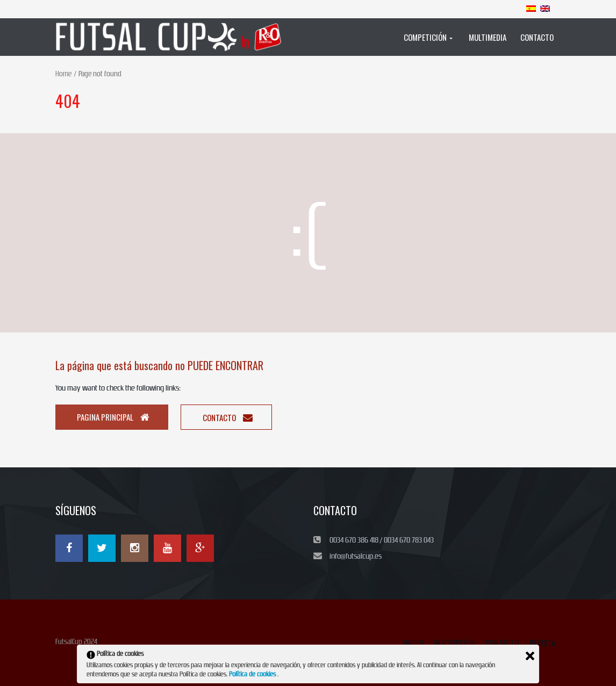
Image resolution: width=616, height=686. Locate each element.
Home (63, 74)
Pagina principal (113, 417)
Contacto (228, 417)
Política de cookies (253, 674)
